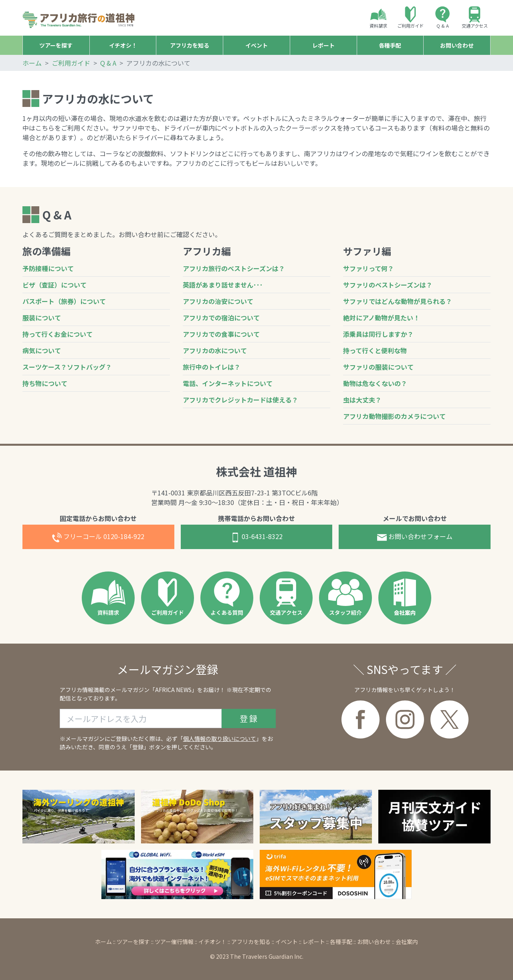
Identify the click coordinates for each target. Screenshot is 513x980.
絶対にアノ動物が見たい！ (381, 318)
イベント (287, 942)
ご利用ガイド (410, 18)
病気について (42, 350)
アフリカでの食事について (221, 334)
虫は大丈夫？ (362, 400)
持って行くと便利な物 (375, 350)
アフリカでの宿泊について (221, 318)
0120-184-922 (98, 537)
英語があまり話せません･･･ (223, 285)
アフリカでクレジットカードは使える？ (240, 400)
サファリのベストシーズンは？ (388, 285)
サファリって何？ (369, 268)
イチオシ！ (212, 942)
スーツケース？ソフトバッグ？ (67, 367)
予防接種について (48, 268)
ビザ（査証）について (55, 285)
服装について (42, 318)
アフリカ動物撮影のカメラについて (394, 416)
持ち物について (45, 383)
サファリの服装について (378, 367)
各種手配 (341, 942)
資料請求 (378, 18)
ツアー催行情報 (174, 942)
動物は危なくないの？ (375, 383)
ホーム (32, 63)
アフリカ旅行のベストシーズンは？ (234, 268)
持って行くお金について (58, 334)
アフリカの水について (215, 350)
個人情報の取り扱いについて (220, 739)
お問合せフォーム (415, 537)
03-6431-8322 (256, 537)
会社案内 (407, 942)
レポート (314, 942)
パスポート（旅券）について (64, 301)
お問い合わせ (374, 942)
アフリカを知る (251, 942)
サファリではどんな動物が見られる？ (398, 301)
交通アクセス (475, 18)
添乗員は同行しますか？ (378, 334)
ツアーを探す (133, 942)
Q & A (442, 18)
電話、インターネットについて (228, 383)
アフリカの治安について (218, 301)
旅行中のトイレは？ (212, 367)
